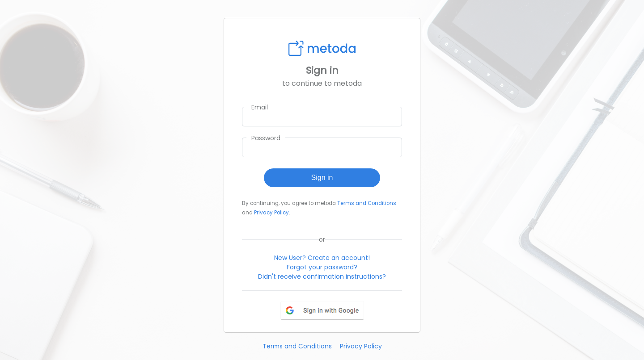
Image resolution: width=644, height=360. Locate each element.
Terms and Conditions (367, 203)
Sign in (322, 178)
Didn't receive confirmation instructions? (322, 276)
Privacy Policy (271, 213)
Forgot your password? (322, 267)
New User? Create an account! (322, 258)
